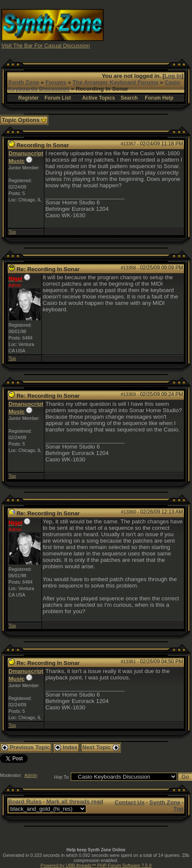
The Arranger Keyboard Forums (115, 82)
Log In (173, 76)
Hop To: (62, 777)
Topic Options (24, 120)
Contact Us (130, 802)
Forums (56, 82)
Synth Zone (24, 82)
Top (12, 232)
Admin (31, 775)
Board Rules (25, 802)
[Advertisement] (148, 28)
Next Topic (101, 747)
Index (66, 747)
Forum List (58, 98)
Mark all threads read (75, 802)
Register (29, 98)
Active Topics (98, 98)
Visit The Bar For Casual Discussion (46, 46)
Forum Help (159, 98)
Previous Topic (26, 747)
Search (129, 98)
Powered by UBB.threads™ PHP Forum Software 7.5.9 (96, 865)
